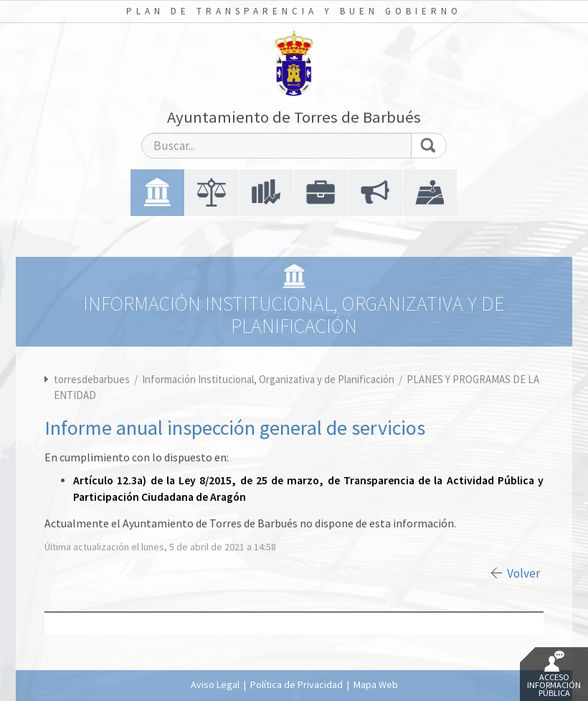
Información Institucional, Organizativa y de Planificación (269, 379)
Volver (523, 573)
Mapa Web (376, 684)
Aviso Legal (215, 684)
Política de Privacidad (297, 684)
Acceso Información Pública (554, 674)
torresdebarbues (92, 379)
